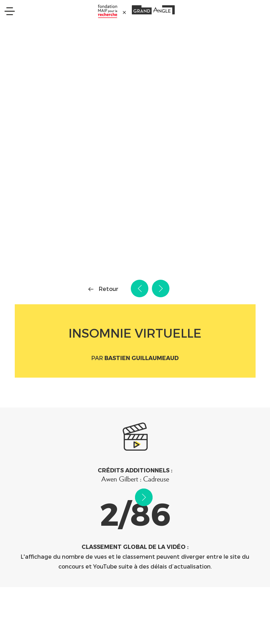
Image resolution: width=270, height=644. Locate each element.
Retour (109, 289)
